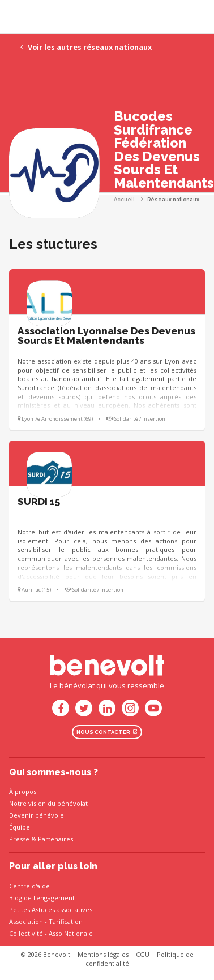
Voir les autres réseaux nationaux (86, 47)
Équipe (20, 827)
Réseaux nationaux (173, 199)
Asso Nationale (71, 933)
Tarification (66, 921)
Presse (19, 839)
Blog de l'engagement (42, 898)
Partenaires (55, 839)
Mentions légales (103, 954)
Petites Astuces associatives (51, 910)
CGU (143, 954)
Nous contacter (107, 732)
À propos (23, 791)
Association (26, 921)
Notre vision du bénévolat (48, 803)
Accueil (124, 199)
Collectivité (26, 933)
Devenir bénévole (37, 815)
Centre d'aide (29, 886)
